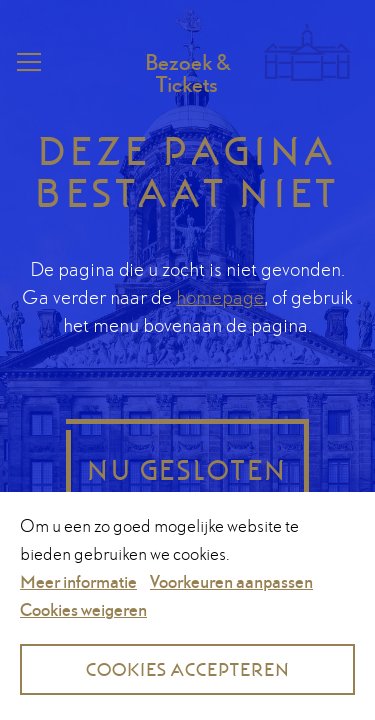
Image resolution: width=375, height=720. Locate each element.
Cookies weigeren (83, 609)
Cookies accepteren (188, 669)
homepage (220, 297)
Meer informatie (78, 581)
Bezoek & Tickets (187, 73)
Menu (27, 62)
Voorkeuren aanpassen (231, 581)
